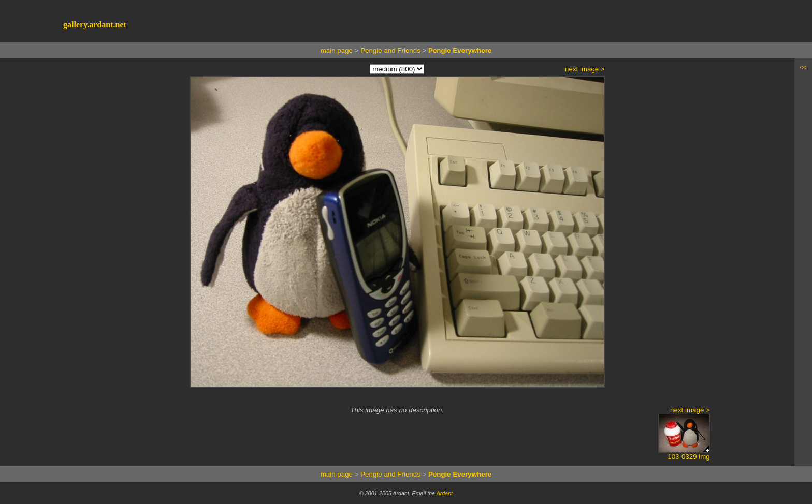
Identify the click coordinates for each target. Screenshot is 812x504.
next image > (585, 69)
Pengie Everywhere (460, 50)
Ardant (445, 493)
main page (337, 50)
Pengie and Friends (390, 50)
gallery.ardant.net (95, 25)
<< (803, 67)
